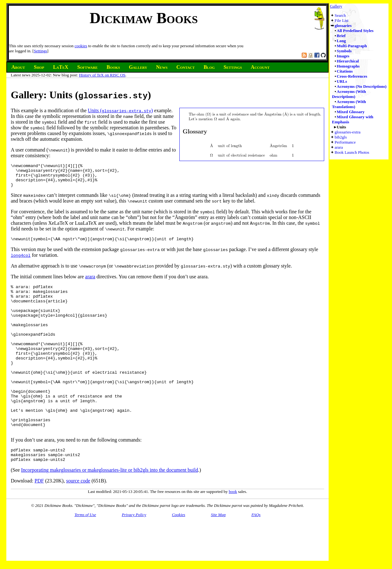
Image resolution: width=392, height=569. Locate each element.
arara (339, 147)
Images (343, 56)
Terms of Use (85, 553)
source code (78, 519)
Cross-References (352, 76)
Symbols (344, 51)
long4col (21, 261)
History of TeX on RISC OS (102, 75)
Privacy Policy (134, 553)
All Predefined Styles (355, 31)
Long (341, 41)
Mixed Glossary (351, 112)
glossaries (343, 26)
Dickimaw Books (144, 18)
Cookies (178, 553)
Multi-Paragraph (352, 46)
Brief (341, 36)
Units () (120, 110)
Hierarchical (348, 61)
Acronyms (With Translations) (349, 104)
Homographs (348, 66)
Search (340, 15)
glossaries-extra (348, 132)
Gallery (336, 6)
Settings (41, 51)
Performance (345, 142)
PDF (39, 519)
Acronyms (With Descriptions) (349, 94)
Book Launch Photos (352, 152)
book (233, 530)
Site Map (218, 553)
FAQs (256, 553)
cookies (81, 46)
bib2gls (341, 137)
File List (342, 20)
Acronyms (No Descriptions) (362, 86)
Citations (345, 71)
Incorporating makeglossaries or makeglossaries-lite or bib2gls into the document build (109, 508)
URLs (342, 81)
